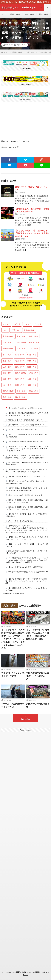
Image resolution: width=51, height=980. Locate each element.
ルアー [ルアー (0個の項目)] (6, 330)
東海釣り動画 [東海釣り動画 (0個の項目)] (20, 373)
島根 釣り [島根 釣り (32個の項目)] (32, 361)
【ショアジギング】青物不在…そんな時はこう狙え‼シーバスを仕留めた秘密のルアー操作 (38, 634)
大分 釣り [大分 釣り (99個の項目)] (21, 348)
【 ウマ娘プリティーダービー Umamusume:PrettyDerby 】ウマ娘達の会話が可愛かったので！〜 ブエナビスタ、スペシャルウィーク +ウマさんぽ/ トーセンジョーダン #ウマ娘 (27, 529)
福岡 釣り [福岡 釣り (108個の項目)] (20, 385)
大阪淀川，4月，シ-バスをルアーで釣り (13, 674)
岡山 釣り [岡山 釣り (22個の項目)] (20, 361)
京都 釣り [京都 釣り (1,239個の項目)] (21, 336)
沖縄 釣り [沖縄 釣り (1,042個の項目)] (34, 373)
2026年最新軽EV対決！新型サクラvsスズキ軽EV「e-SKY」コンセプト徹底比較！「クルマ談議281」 (26, 470)
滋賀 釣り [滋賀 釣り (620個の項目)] (7, 379)
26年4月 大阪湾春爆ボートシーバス (13, 705)
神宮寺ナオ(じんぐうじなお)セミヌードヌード (25, 420)
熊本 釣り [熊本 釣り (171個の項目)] (20, 379)
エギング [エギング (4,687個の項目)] (17, 324)
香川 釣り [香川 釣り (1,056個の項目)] (21, 391)
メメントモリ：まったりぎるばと (21, 521)
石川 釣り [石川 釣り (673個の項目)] (32, 379)
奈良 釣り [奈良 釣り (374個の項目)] (7, 355)
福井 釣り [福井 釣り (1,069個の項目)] (7, 385)
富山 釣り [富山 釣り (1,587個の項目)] (20, 355)
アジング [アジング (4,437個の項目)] (6, 324)
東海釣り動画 (29, 14)
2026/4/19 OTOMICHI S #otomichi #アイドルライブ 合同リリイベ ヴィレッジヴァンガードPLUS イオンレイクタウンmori (27, 449)
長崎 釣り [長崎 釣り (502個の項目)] (32, 385)
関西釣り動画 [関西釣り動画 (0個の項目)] (8, 391)
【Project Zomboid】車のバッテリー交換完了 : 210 (27, 476)
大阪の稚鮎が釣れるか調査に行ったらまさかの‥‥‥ (38, 676)
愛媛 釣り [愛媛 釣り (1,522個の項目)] (32, 367)
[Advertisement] (26, 820)
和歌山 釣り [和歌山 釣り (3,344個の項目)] (34, 342)
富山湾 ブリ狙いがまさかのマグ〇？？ (23, 430)
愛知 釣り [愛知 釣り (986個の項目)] (7, 373)
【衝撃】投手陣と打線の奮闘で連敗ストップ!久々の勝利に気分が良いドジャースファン (27, 414)
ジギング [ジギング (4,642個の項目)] (27, 324)
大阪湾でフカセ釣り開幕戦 (38, 705)
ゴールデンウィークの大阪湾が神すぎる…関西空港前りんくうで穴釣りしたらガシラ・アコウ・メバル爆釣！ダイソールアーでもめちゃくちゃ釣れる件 (13, 639)
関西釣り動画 (15, 14)
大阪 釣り (21, 45)
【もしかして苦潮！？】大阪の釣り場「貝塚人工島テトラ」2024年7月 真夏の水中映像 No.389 (32, 233)
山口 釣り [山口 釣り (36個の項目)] (32, 355)
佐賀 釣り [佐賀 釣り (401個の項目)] (34, 336)
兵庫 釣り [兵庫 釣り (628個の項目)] (7, 342)
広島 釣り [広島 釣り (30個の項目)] (7, 367)
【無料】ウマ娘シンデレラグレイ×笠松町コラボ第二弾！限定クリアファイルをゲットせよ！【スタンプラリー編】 (27, 581)
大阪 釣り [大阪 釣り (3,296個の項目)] (34, 348)
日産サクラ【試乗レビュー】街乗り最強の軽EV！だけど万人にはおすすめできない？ (27, 501)
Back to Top (26, 719)
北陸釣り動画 (43, 14)
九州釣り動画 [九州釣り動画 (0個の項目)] (8, 336)
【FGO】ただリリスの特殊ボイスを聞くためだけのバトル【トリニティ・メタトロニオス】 (27, 538)
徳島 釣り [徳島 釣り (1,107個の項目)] (20, 367)
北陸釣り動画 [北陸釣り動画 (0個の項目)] (20, 342)
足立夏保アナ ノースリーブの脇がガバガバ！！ (26, 425)
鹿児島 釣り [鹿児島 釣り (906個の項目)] (20, 397)
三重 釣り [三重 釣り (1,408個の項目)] (16, 330)
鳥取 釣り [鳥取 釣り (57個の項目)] (7, 397)
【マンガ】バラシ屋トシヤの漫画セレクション (25, 408)
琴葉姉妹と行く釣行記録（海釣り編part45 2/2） (26, 441)
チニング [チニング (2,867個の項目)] (38, 324)
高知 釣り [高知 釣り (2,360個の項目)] (34, 391)
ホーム (4, 14)
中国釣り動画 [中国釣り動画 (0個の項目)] (29, 330)
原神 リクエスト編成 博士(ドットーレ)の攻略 (25, 495)
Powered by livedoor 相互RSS (15, 593)
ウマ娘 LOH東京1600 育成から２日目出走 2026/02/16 (28, 572)
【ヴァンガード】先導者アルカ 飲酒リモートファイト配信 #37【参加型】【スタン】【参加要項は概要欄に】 (27, 457)
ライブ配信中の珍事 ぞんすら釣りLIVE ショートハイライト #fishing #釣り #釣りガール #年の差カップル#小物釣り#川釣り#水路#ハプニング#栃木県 (27, 560)
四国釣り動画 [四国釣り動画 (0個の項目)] (8, 348)
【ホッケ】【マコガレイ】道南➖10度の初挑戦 (26, 567)
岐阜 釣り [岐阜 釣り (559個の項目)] (7, 361)
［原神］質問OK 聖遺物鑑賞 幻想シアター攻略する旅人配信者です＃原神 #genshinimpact (26, 489)
